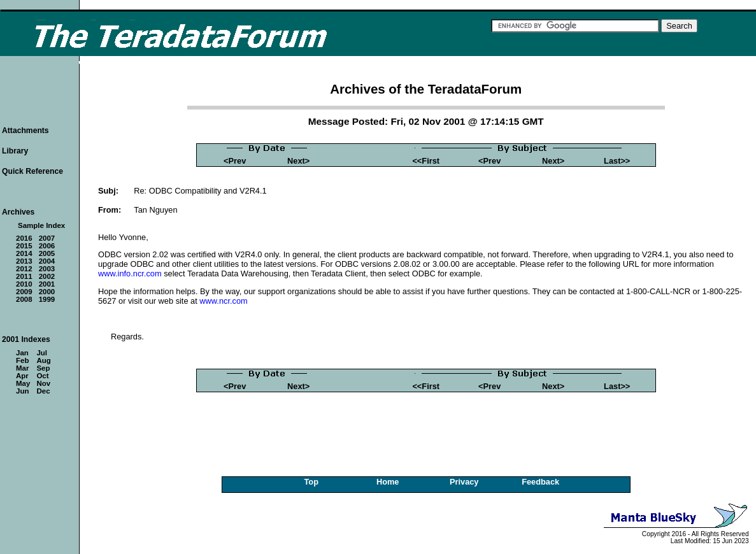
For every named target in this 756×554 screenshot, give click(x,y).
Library (15, 151)
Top (311, 482)
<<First (426, 161)
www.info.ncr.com (130, 273)
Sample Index (41, 225)
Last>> (617, 161)
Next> (298, 161)
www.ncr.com (223, 301)
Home (388, 482)
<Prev (235, 161)
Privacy (464, 482)
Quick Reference (32, 171)
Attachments (25, 131)
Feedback (540, 482)
